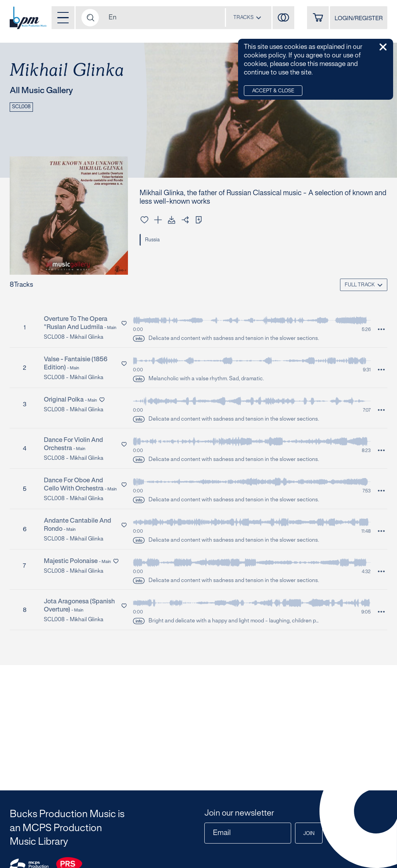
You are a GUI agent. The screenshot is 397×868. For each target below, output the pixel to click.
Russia (152, 240)
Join (309, 834)
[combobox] (247, 17)
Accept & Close (273, 91)
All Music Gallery (41, 91)
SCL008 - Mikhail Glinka (74, 337)
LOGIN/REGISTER (359, 19)
